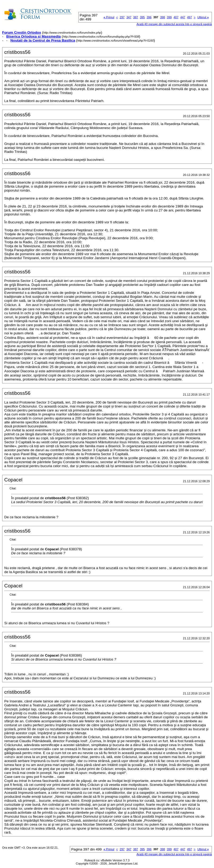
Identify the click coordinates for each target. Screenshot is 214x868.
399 (169, 17)
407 (176, 17)
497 (189, 17)
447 (183, 17)
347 (129, 17)
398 (162, 17)
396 (149, 17)
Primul (109, 17)
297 (122, 17)
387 (136, 17)
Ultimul (203, 17)
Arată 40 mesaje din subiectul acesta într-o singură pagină (174, 24)
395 (142, 17)
